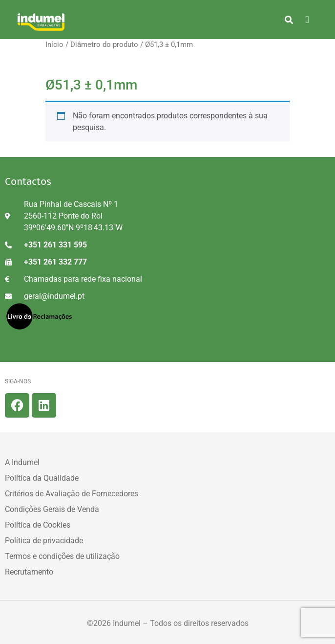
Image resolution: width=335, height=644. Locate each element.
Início (54, 44)
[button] (289, 20)
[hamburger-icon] (307, 20)
